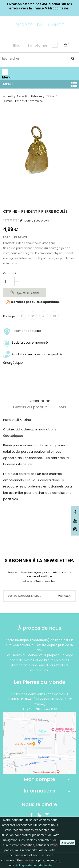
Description (39, 401)
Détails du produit (30, 407)
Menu (8, 84)
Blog (17, 45)
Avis (62, 407)
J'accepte (68, 843)
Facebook (75, 513)
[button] (66, 45)
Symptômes (37, 45)
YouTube (75, 521)
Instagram (75, 529)
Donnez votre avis (36, 221)
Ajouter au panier (28, 293)
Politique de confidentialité (33, 865)
